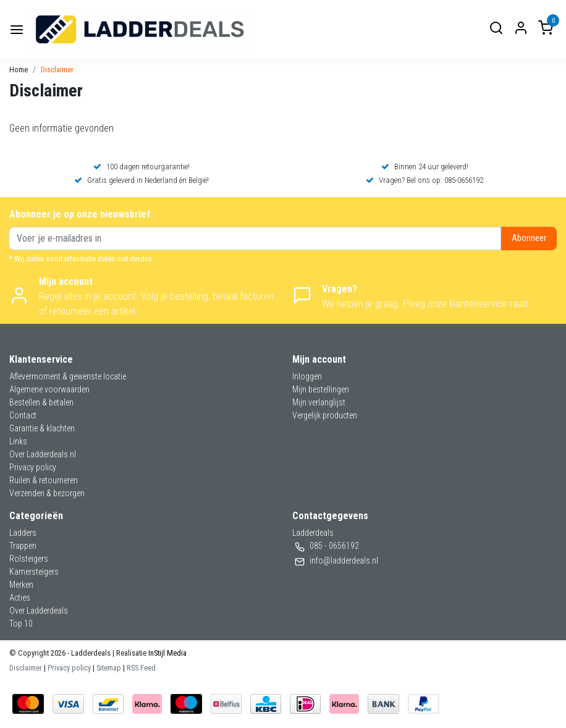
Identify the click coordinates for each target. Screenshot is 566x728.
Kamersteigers (34, 572)
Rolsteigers (29, 559)
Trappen (23, 546)
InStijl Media (167, 653)
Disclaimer (57, 70)
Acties (20, 598)
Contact (23, 415)
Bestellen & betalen (41, 402)
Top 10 (21, 624)
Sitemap (109, 668)
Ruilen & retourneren (44, 480)
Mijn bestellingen (321, 389)
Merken (21, 585)
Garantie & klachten (42, 428)
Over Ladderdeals (39, 611)
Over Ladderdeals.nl (43, 454)
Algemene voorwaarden (49, 389)
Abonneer (529, 238)
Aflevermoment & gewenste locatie (68, 376)
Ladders (23, 533)
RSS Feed (141, 668)
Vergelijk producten (325, 415)
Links (18, 441)
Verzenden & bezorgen (47, 493)
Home (19, 70)
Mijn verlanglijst (319, 402)
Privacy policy (33, 467)
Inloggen (307, 376)
